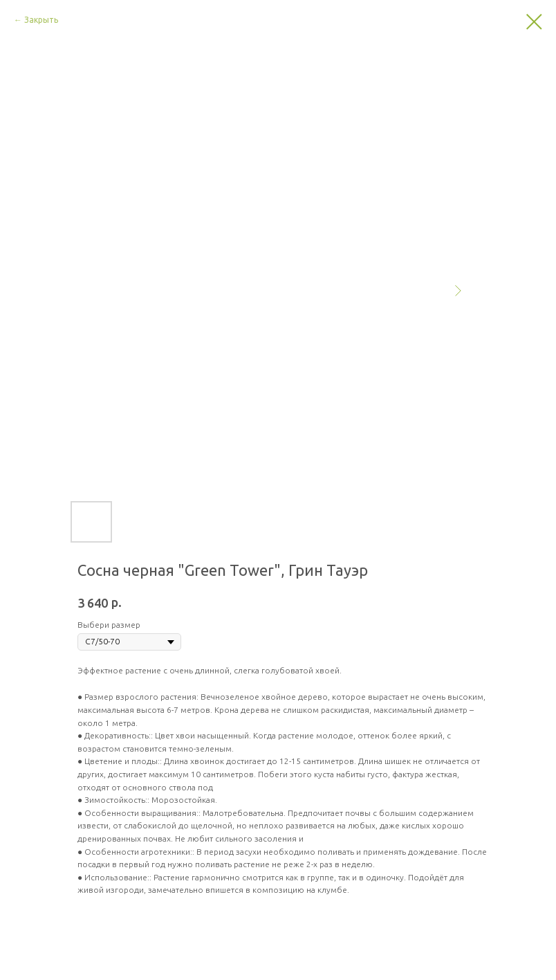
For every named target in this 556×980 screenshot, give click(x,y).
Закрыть (41, 20)
